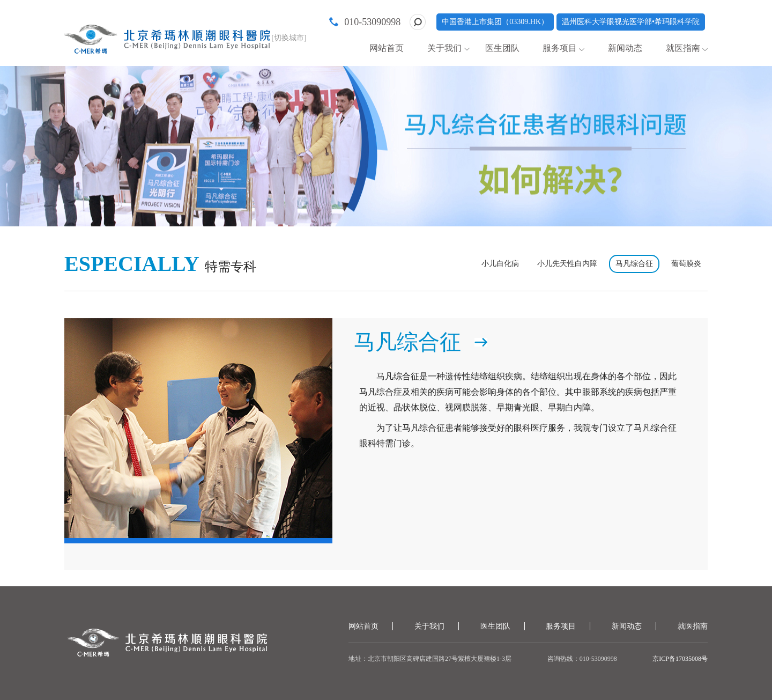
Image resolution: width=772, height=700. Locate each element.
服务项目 (560, 48)
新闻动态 (625, 48)
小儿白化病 (500, 264)
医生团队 (502, 48)
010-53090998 (372, 22)
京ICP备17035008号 (680, 659)
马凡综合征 (634, 264)
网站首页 (387, 48)
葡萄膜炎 (686, 264)
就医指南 (683, 48)
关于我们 (444, 48)
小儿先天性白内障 (567, 264)
